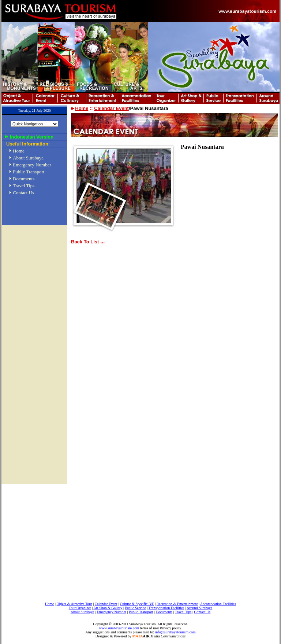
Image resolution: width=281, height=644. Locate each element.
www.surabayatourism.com (119, 628)
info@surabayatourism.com (175, 632)
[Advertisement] (34, 348)
